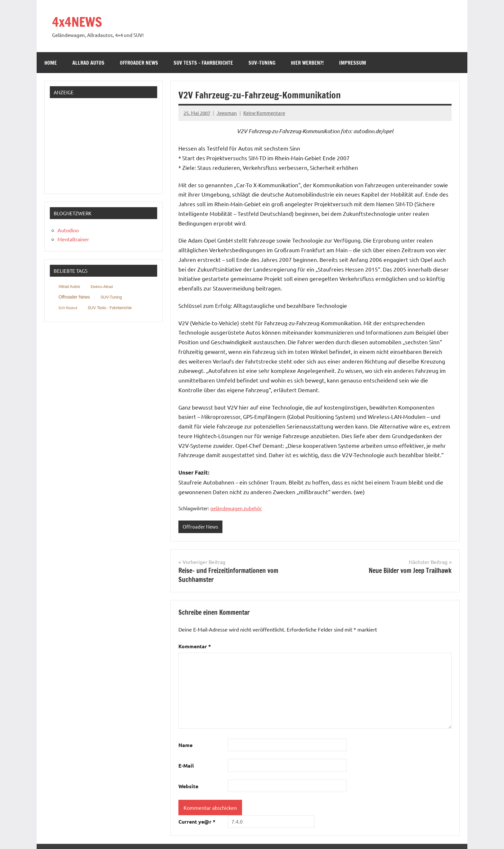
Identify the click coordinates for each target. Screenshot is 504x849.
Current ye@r (197, 821)
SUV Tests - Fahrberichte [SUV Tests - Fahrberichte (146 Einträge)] (110, 308)
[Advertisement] (93, 143)
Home (51, 63)
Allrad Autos (88, 63)
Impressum (353, 63)
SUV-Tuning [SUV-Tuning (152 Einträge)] (111, 297)
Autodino (68, 230)
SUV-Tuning (262, 63)
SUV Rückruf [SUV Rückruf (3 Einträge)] (68, 308)
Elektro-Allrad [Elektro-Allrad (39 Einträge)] (102, 287)
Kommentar (195, 646)
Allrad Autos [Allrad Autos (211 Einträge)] (69, 287)
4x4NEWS (77, 22)
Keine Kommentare (264, 113)
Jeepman (227, 113)
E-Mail (186, 766)
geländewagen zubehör (236, 508)
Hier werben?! (307, 63)
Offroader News (139, 63)
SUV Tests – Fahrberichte (203, 63)
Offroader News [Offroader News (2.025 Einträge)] (74, 297)
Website (188, 786)
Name (185, 745)
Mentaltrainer (73, 239)
